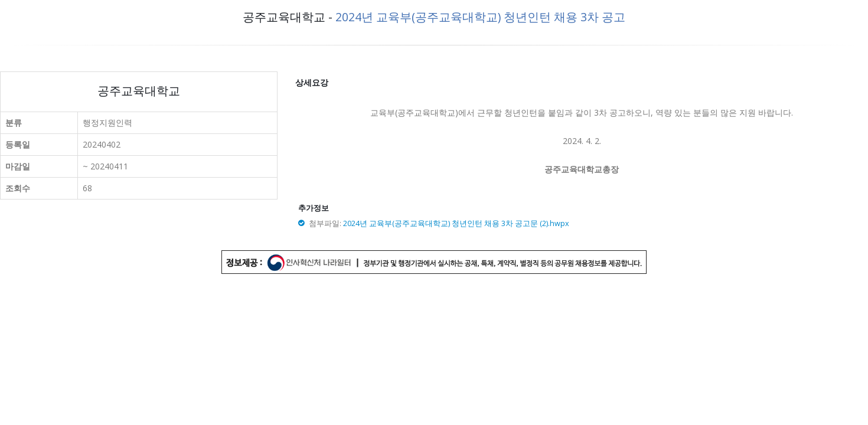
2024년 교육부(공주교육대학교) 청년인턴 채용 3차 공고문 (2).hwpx (456, 223)
